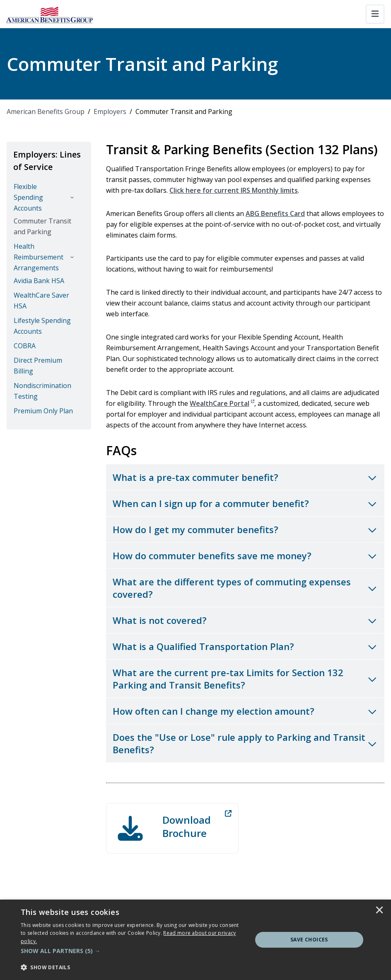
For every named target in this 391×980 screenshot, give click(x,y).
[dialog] (195, 940)
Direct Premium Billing (38, 366)
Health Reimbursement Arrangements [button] (39, 257)
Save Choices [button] (309, 940)
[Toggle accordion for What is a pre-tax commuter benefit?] (245, 477)
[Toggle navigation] (375, 14)
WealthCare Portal (222, 403)
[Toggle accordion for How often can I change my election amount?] (245, 711)
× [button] (379, 911)
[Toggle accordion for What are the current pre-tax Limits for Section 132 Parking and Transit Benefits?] (245, 679)
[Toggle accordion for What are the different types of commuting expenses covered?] (245, 588)
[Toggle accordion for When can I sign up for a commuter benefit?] (245, 503)
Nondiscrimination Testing (42, 391)
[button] (133, 951)
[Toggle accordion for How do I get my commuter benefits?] (245, 529)
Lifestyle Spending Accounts (42, 326)
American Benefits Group (46, 112)
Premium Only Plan (43, 411)
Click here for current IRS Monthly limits (234, 190)
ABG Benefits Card (275, 213)
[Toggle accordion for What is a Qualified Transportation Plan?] (245, 646)
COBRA (25, 346)
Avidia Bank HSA (39, 281)
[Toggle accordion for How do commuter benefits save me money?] (245, 555)
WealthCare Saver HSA (41, 301)
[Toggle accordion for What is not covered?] (245, 620)
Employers (110, 112)
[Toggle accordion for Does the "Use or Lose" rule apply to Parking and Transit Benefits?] (245, 743)
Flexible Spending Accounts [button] (28, 197)
